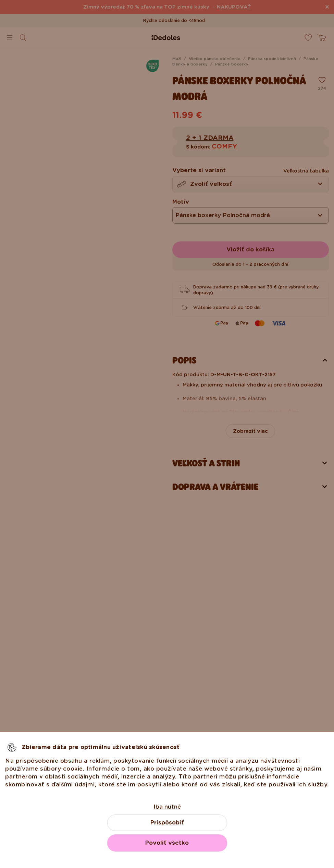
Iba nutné (167, 807)
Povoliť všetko (167, 843)
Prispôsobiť (167, 823)
